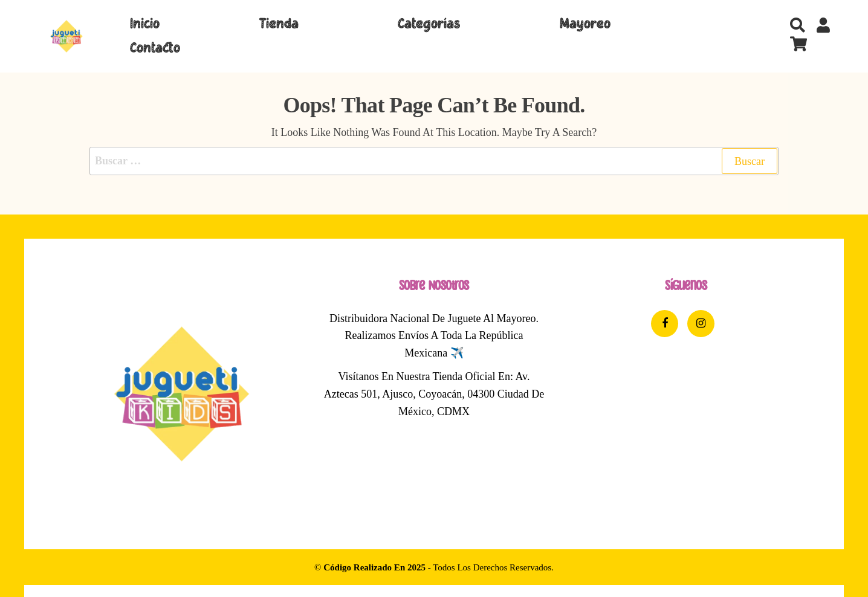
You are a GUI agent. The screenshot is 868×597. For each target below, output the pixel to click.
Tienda (279, 24)
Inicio (145, 24)
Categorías (429, 24)
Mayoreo (585, 24)
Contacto (155, 48)
